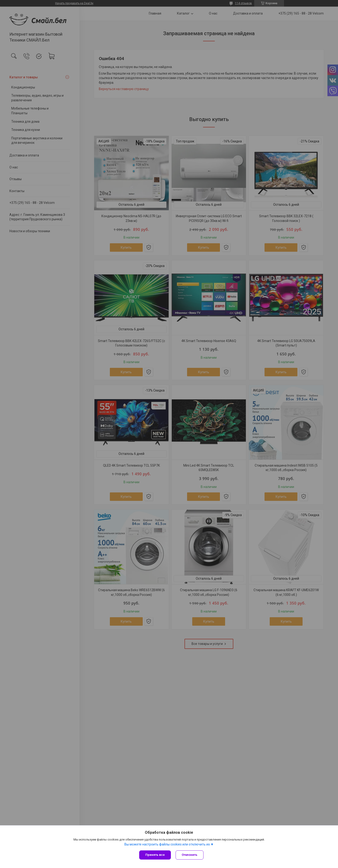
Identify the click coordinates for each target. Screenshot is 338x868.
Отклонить (190, 855)
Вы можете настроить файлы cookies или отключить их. (167, 844)
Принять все (155, 855)
